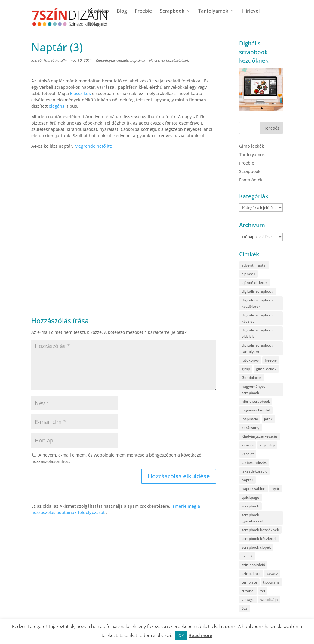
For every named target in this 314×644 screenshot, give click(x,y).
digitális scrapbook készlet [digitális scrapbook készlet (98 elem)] (257, 318)
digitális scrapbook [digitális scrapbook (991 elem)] (257, 291)
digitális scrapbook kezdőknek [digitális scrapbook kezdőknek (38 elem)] (257, 303)
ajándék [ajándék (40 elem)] (248, 274)
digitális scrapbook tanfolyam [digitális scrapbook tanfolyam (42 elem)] (257, 348)
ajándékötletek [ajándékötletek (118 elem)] (255, 283)
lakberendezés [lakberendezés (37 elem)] (254, 462)
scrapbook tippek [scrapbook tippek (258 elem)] (256, 547)
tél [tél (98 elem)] (263, 591)
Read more (200, 635)
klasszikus (81, 93)
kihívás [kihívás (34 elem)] (248, 445)
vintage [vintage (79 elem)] (248, 600)
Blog (122, 11)
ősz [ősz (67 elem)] (244, 608)
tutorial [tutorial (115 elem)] (248, 591)
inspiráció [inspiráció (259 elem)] (250, 419)
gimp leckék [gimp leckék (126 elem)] (266, 369)
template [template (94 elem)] (249, 582)
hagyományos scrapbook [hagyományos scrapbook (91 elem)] (254, 390)
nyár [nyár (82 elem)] (276, 489)
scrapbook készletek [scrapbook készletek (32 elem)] (259, 539)
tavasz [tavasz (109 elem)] (272, 573)
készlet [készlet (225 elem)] (248, 454)
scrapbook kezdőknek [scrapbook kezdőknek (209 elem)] (260, 530)
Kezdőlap (98, 11)
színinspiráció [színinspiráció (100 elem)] (253, 565)
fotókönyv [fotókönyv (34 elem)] (250, 360)
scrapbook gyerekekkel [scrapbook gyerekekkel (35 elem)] (252, 518)
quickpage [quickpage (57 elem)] (250, 497)
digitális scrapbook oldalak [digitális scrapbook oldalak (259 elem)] (257, 333)
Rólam (95, 24)
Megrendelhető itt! (93, 146)
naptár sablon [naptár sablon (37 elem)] (254, 489)
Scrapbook (172, 11)
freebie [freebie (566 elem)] (271, 360)
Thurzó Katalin (55, 60)
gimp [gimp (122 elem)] (246, 369)
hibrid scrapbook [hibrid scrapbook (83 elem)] (256, 401)
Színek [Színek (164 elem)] (247, 556)
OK (181, 636)
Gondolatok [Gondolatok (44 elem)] (252, 378)
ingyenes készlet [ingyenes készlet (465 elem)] (256, 410)
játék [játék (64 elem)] (268, 419)
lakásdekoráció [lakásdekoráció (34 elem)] (254, 471)
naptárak (138, 60)
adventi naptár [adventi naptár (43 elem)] (254, 265)
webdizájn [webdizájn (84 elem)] (269, 600)
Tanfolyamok (213, 11)
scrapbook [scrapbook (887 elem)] (250, 506)
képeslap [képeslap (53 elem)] (267, 445)
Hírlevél (251, 11)
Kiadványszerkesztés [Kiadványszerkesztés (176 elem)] (260, 436)
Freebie (143, 11)
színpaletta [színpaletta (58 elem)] (251, 573)
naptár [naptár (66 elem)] (247, 480)
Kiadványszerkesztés (112, 60)
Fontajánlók (251, 180)
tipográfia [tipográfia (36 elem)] (271, 582)
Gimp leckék (252, 146)
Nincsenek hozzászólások (169, 60)
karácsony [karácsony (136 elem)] (250, 428)
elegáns (57, 106)
